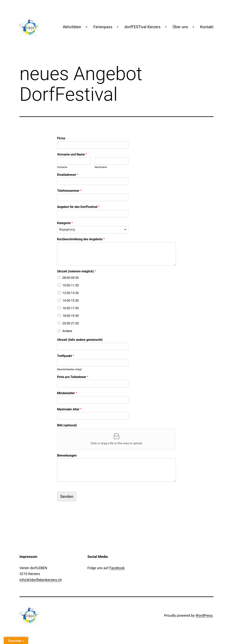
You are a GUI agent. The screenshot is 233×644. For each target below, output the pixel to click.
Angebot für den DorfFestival (78, 207)
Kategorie (65, 223)
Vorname (62, 167)
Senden (67, 496)
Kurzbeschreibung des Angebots (81, 239)
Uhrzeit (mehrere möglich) (77, 271)
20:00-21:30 (71, 323)
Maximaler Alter (69, 409)
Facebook (117, 568)
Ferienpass (103, 27)
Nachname (101, 167)
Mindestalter (67, 393)
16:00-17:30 (71, 308)
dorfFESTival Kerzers (143, 27)
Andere (67, 331)
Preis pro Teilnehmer (73, 377)
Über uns (180, 27)
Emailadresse (68, 175)
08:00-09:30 (71, 278)
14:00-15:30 (71, 301)
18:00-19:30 (71, 316)
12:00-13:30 (71, 293)
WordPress (204, 615)
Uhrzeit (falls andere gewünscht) (80, 340)
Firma (61, 138)
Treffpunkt (66, 356)
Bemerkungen (67, 455)
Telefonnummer (69, 191)
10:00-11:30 (71, 285)
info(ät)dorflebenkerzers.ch (41, 580)
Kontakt (207, 27)
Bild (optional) (67, 425)
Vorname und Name (72, 154)
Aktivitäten (72, 27)
